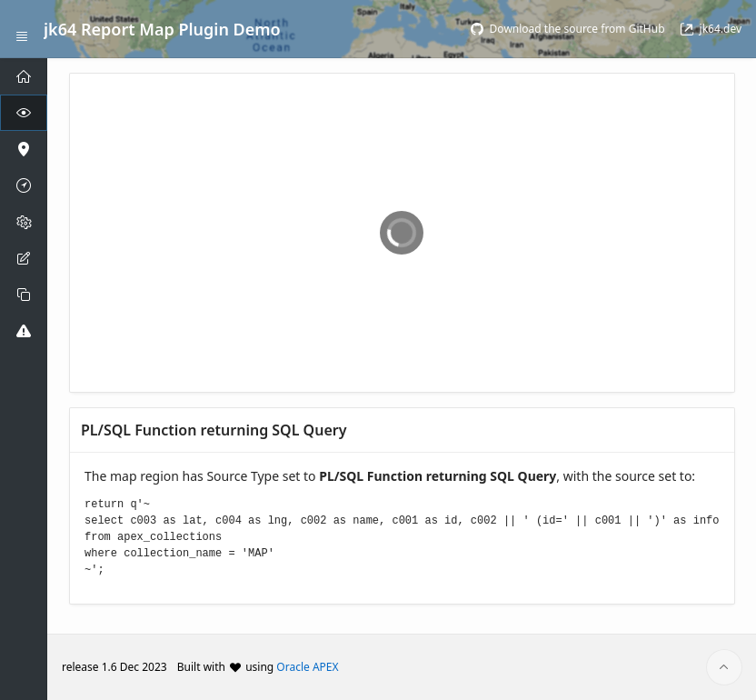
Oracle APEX (307, 667)
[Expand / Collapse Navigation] (22, 29)
